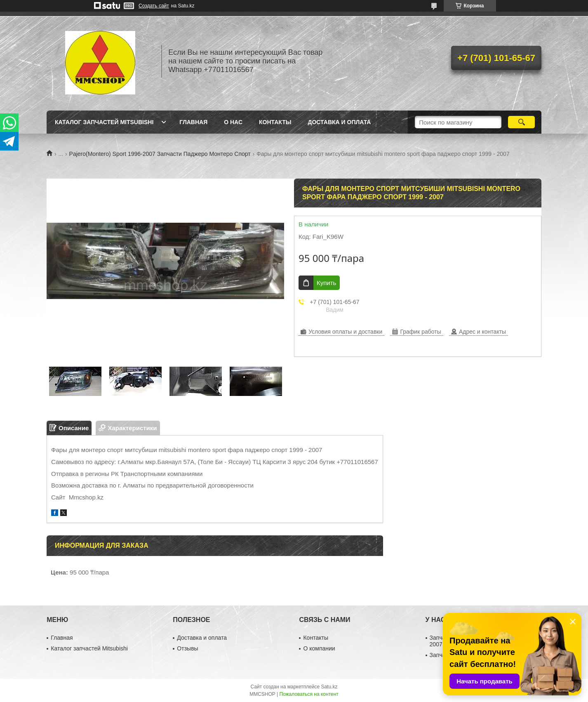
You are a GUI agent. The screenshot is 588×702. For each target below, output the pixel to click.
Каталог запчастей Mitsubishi (104, 122)
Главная (193, 122)
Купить (326, 283)
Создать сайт (154, 6)
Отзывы (187, 648)
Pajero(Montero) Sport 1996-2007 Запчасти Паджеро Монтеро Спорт (160, 154)
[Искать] (521, 122)
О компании (319, 648)
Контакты (275, 122)
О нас (233, 122)
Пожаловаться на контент (309, 694)
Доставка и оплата (339, 122)
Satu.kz (329, 687)
